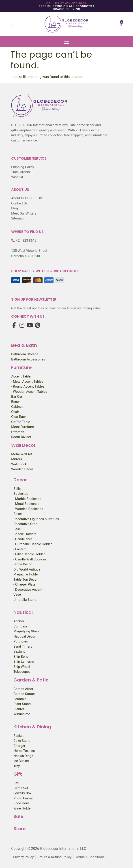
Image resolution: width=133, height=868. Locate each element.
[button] (66, 42)
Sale (18, 816)
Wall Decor (23, 445)
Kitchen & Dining (32, 727)
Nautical (23, 612)
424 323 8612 (26, 241)
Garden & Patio (31, 680)
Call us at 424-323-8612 (66, 3)
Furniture (21, 367)
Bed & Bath (24, 345)
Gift (18, 774)
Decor (20, 480)
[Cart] (121, 24)
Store (20, 829)
